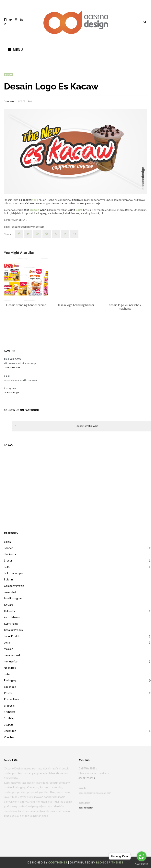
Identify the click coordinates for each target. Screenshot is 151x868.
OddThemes (58, 862)
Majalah (9, 649)
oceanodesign (11, 392)
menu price (11, 661)
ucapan (8, 724)
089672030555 (12, 367)
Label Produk (12, 636)
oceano (11, 101)
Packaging (10, 680)
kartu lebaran (12, 617)
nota (7, 674)
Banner (8, 548)
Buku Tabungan (13, 573)
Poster (8, 693)
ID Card (9, 605)
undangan (10, 731)
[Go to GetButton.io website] (142, 864)
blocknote (10, 554)
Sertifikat (10, 712)
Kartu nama (11, 624)
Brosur (8, 560)
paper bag (10, 687)
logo (34, 200)
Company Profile (14, 586)
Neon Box (10, 668)
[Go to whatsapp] (142, 856)
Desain (35, 210)
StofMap (9, 718)
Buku (7, 567)
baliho (8, 542)
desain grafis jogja (87, 426)
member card (12, 655)
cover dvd (10, 592)
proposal (9, 705)
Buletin (8, 579)
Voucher (9, 737)
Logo (9, 75)
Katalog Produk (13, 630)
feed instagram (13, 598)
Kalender (10, 611)
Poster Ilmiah (12, 699)
